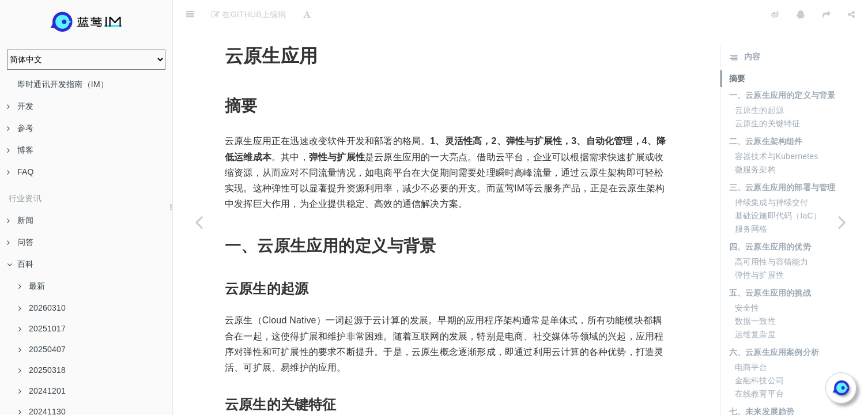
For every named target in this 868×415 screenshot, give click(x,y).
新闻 (20, 220)
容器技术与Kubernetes (777, 127)
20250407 (42, 349)
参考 (20, 128)
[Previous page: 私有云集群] (199, 222)
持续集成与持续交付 (772, 173)
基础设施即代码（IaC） (778, 187)
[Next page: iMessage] (842, 222)
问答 (20, 242)
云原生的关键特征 (768, 95)
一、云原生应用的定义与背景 (782, 66)
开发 (20, 106)
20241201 (42, 391)
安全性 (747, 279)
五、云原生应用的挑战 (770, 264)
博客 (20, 150)
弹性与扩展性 (759, 246)
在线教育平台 (759, 365)
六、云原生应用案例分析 (774, 323)
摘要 (737, 50)
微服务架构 (755, 141)
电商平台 (751, 338)
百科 (20, 264)
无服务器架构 (759, 398)
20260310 (42, 308)
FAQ (20, 172)
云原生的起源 (759, 81)
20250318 (42, 370)
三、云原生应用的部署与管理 (782, 159)
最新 (32, 286)
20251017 (42, 329)
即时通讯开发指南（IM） (63, 84)
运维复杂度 (755, 305)
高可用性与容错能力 (772, 233)
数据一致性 (755, 292)
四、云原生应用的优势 (770, 218)
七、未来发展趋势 (762, 383)
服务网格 (751, 200)
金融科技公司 (759, 352)
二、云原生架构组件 (766, 112)
